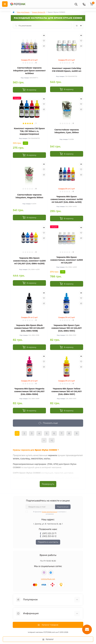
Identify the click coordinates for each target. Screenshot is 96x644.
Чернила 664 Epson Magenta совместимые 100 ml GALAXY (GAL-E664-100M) (29, 391)
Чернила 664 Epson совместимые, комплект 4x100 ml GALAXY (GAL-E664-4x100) (67, 199)
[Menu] (5, 4)
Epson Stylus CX (39, 12)
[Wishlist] (44, 41)
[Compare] (44, 46)
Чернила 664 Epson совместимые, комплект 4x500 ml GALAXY (67, 260)
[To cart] (29, 90)
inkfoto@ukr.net (48, 579)
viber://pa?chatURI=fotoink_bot (44, 573)
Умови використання (49, 512)
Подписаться (63, 507)
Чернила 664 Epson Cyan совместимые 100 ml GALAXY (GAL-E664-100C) (67, 328)
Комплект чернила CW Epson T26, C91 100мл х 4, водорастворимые (29, 131)
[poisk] (76, 4)
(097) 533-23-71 (49, 533)
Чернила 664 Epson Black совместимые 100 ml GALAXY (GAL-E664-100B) (29, 328)
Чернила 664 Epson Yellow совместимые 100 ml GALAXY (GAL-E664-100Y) (67, 391)
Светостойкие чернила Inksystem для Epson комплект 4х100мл (29, 71)
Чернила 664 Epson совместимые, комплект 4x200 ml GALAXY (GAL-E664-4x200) (29, 261)
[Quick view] (44, 35)
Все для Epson (23, 12)
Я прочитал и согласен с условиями (48, 513)
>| (52, 440)
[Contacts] (84, 4)
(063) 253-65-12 (49, 536)
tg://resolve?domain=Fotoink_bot (51, 573)
